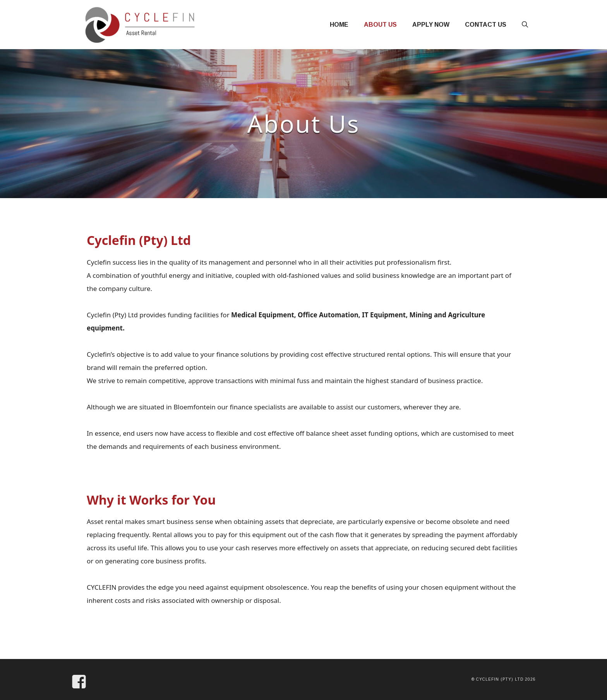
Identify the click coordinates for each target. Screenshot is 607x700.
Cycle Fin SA (261, 20)
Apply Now (431, 25)
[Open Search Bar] (525, 25)
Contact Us (486, 25)
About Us (380, 25)
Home (339, 25)
